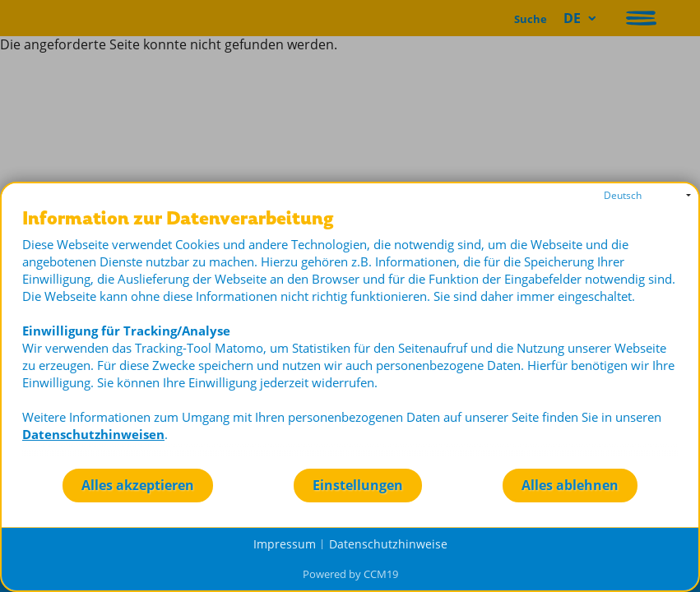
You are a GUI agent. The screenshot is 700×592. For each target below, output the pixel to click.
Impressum (285, 544)
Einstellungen (358, 485)
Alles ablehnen (570, 485)
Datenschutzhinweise (388, 544)
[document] (350, 338)
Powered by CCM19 (350, 574)
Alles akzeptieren (138, 485)
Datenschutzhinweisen (93, 434)
